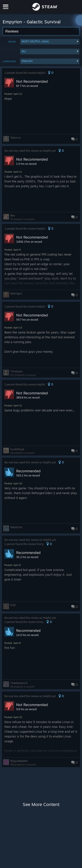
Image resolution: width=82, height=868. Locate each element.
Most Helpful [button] (35, 41)
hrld (13, 605)
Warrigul (16, 293)
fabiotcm (16, 527)
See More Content (41, 804)
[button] (50, 42)
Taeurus (16, 138)
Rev (13, 215)
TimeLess (16, 371)
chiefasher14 (19, 683)
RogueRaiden (19, 761)
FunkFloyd (17, 449)
